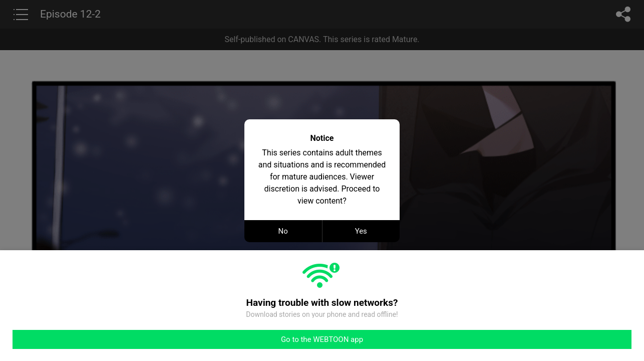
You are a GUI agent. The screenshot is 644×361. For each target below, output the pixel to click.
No (283, 231)
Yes (361, 231)
